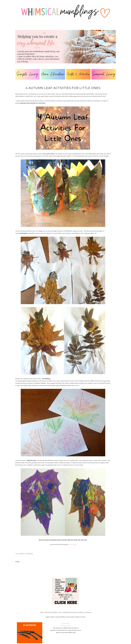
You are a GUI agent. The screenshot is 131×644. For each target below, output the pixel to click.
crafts (22, 554)
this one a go (72, 544)
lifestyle (30, 554)
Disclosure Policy (66, 626)
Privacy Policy (66, 623)
